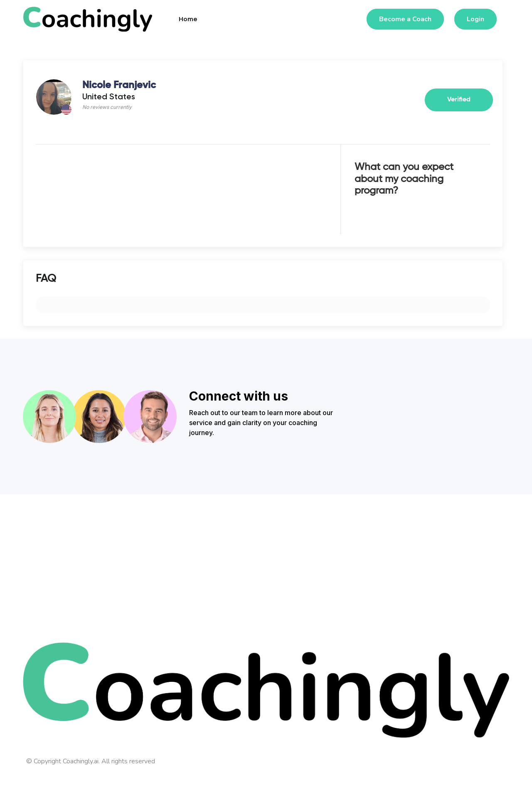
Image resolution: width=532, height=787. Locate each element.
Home (188, 19)
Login (475, 19)
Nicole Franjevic (119, 85)
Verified (459, 100)
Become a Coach (405, 19)
